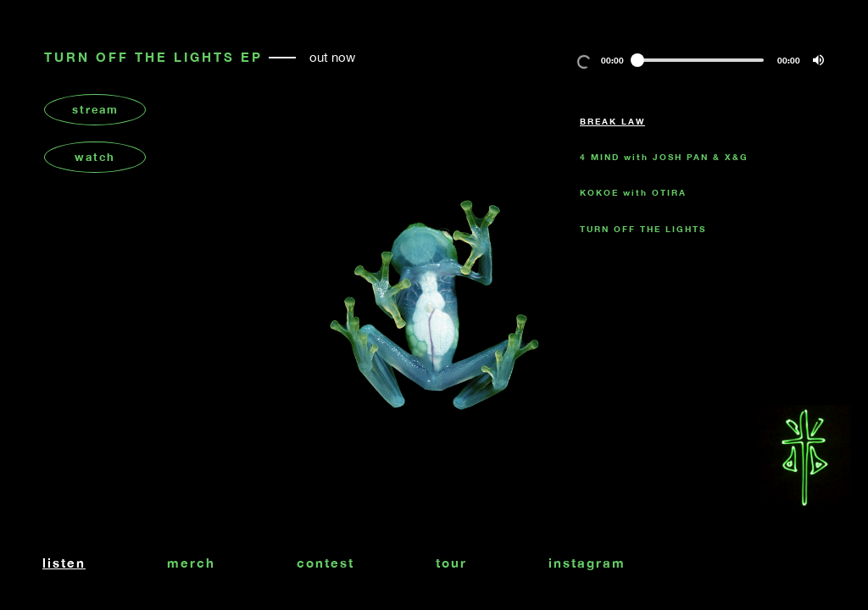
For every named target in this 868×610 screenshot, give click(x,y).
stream (95, 109)
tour (451, 563)
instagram (587, 563)
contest (325, 563)
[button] (818, 60)
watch (95, 157)
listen (64, 563)
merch (191, 563)
